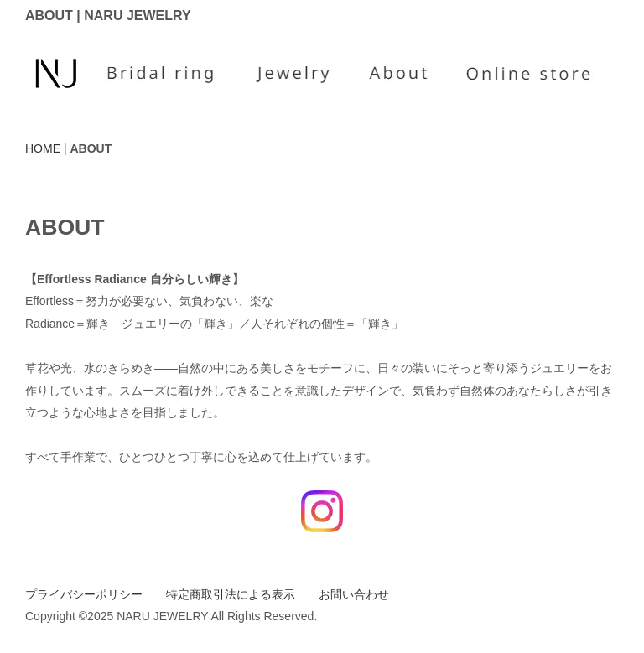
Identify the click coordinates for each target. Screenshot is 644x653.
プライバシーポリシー (84, 594)
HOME (43, 148)
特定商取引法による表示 (231, 594)
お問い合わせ (354, 594)
